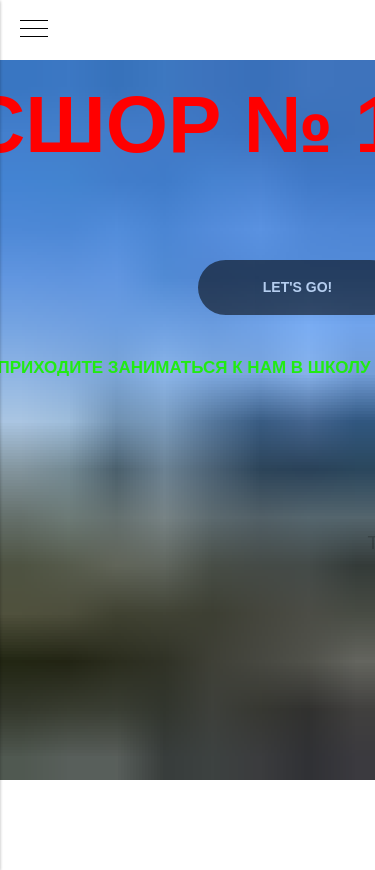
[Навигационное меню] (34, 30)
